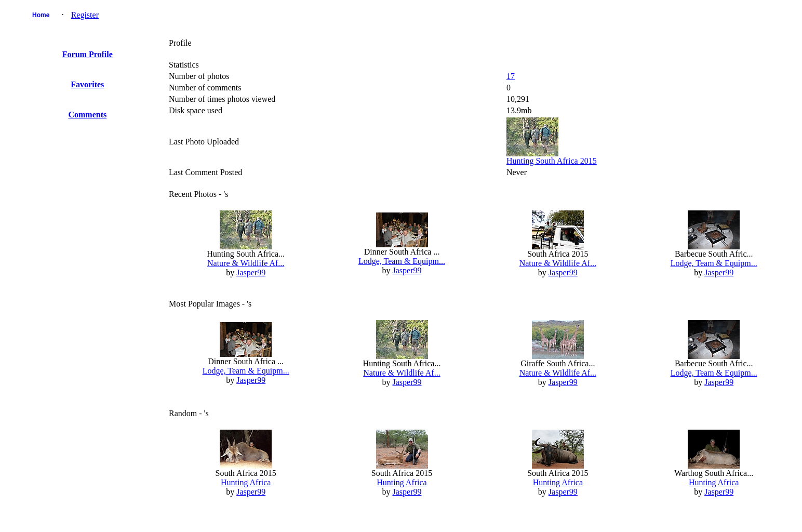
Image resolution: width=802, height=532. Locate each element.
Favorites (87, 84)
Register (85, 15)
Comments (87, 115)
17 (511, 76)
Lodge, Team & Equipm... (402, 261)
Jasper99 (251, 272)
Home (41, 15)
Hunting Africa (246, 482)
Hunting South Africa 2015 (552, 161)
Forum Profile (88, 54)
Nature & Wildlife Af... (246, 263)
